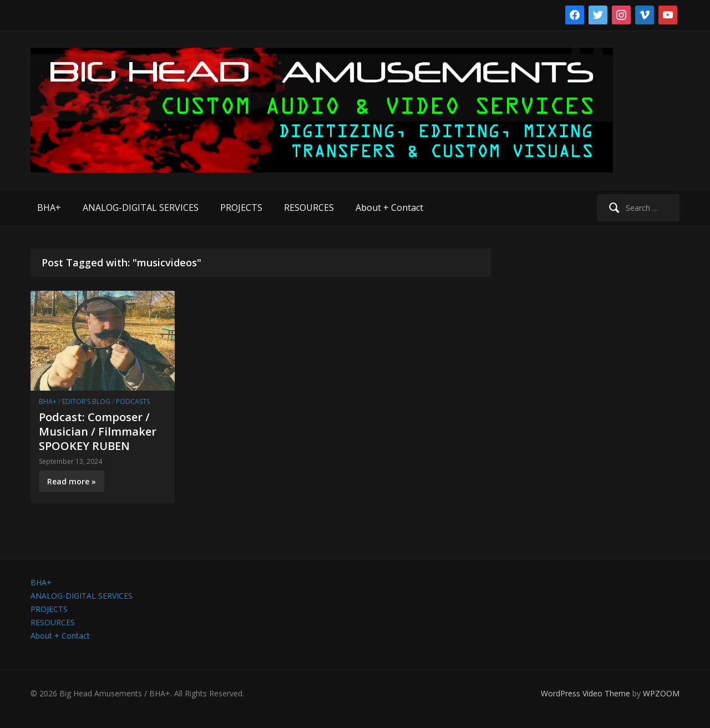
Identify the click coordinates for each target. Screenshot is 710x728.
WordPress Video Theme (585, 693)
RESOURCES (309, 208)
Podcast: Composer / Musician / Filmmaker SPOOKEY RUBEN (98, 431)
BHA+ (49, 208)
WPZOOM (661, 693)
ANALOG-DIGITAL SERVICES (141, 208)
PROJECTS (241, 208)
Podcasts (133, 401)
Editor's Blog (86, 401)
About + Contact (389, 208)
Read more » (72, 481)
